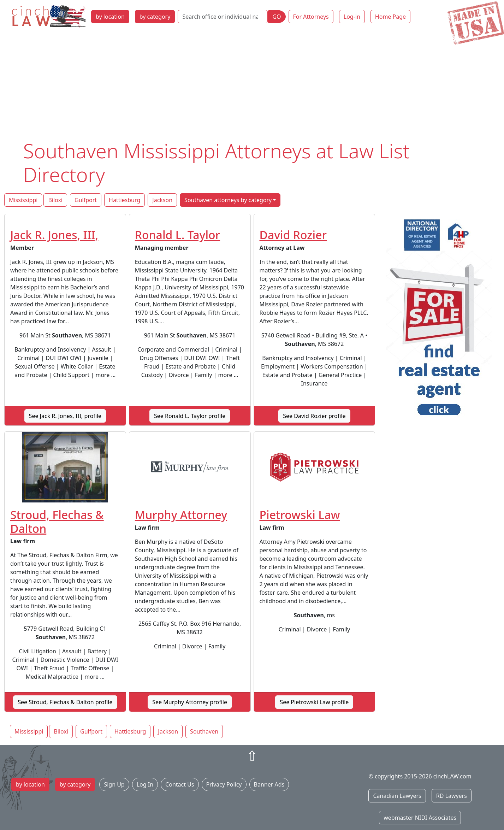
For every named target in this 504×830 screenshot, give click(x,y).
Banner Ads (269, 784)
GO (277, 17)
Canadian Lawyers (397, 796)
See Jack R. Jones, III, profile (65, 416)
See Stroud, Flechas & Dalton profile (65, 702)
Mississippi (23, 200)
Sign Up (114, 784)
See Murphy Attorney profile (190, 702)
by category (155, 17)
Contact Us (180, 784)
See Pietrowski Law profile (314, 702)
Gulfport (86, 200)
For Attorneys (311, 17)
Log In (145, 784)
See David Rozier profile (314, 416)
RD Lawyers (452, 796)
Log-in (352, 17)
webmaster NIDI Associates (420, 818)
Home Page (390, 17)
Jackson (162, 200)
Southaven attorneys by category (228, 200)
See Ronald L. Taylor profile (190, 416)
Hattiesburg (124, 200)
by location (110, 17)
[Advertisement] (252, 86)
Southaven (204, 731)
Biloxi (55, 200)
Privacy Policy (224, 784)
